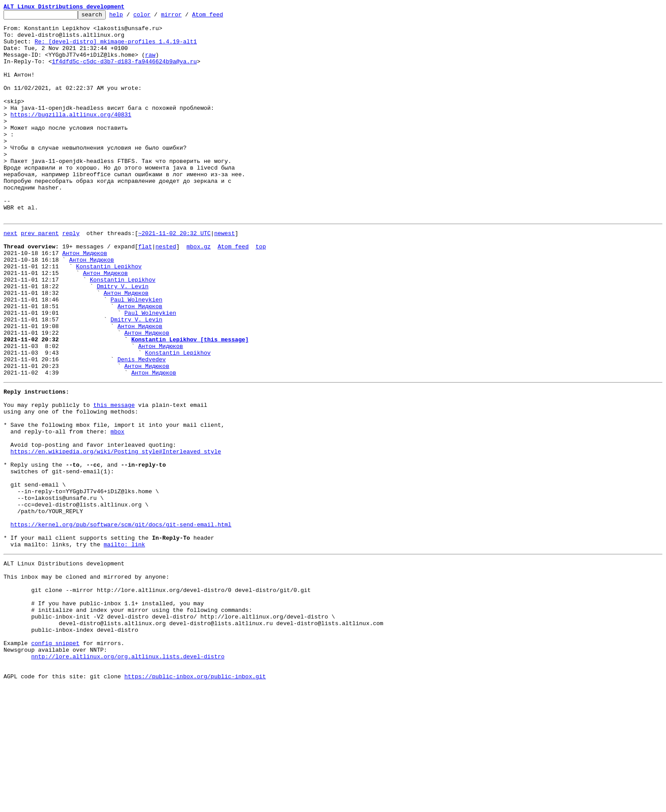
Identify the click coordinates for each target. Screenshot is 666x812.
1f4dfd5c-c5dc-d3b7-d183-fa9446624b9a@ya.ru (124, 72)
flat (145, 291)
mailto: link (124, 646)
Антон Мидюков (85, 299)
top (260, 291)
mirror (185, 17)
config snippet (55, 762)
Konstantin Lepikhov (109, 315)
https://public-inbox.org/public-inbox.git (195, 802)
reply (71, 275)
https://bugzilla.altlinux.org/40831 (71, 135)
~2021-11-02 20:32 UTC (174, 275)
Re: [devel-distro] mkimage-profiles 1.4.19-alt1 (116, 48)
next (10, 275)
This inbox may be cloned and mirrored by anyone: (86, 683)
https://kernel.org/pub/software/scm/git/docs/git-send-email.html (121, 623)
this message (114, 479)
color (156, 17)
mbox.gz (198, 291)
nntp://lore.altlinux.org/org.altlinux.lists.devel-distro (128, 778)
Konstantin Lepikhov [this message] (190, 403)
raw (150, 64)
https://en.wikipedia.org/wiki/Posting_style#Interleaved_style (116, 535)
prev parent (40, 275)
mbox (117, 511)
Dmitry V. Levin (123, 339)
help (130, 17)
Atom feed (221, 17)
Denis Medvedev (141, 427)
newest (225, 275)
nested (166, 291)
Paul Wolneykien (137, 355)
